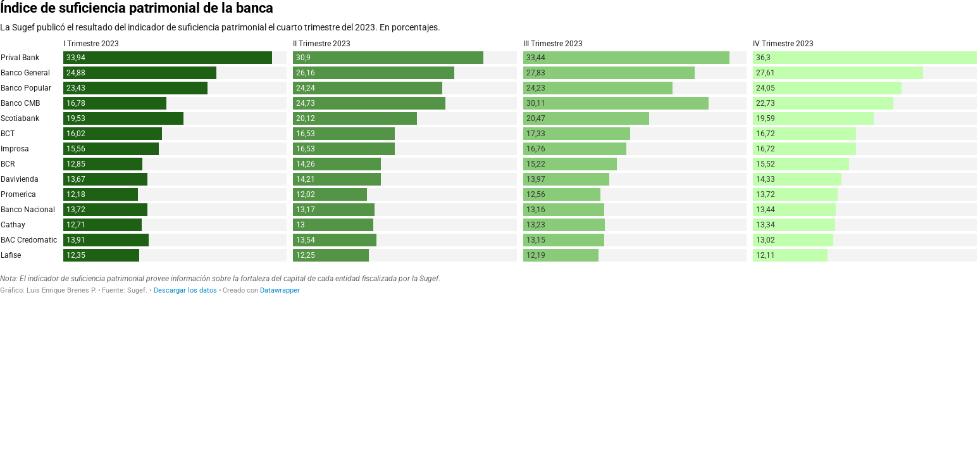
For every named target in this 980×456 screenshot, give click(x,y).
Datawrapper (280, 290)
